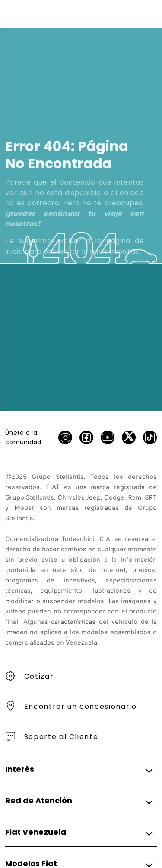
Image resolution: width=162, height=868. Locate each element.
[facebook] (86, 437)
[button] (78, 769)
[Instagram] (65, 437)
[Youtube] (108, 437)
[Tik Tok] (150, 437)
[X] (129, 437)
